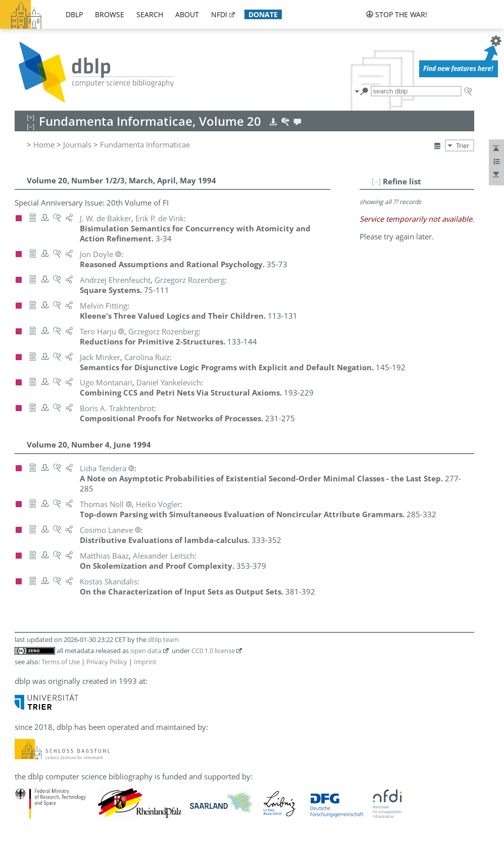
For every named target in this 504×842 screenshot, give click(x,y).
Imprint (145, 662)
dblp (74, 14)
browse (110, 14)
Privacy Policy (107, 662)
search (150, 14)
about (187, 14)
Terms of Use (61, 662)
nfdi (219, 14)
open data (146, 651)
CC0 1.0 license (213, 651)
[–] (376, 181)
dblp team (163, 639)
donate (263, 14)
